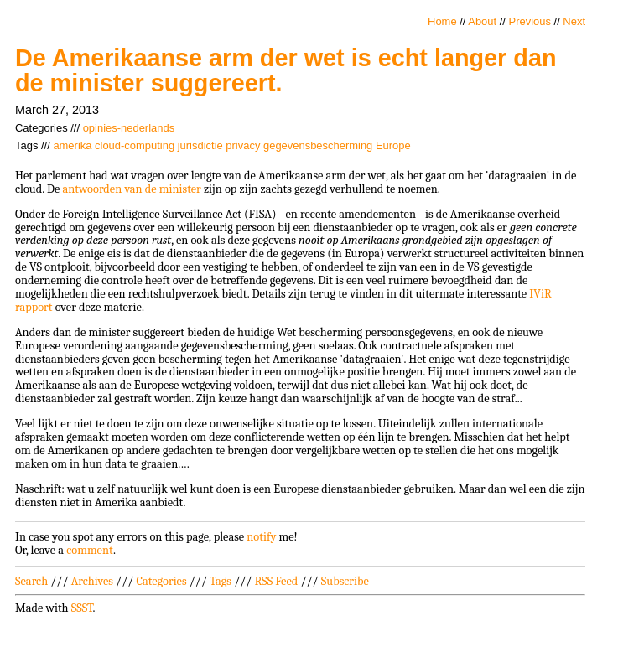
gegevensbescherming (318, 145)
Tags (221, 581)
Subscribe (345, 581)
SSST (82, 608)
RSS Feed (277, 581)
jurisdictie (200, 145)
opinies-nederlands (129, 128)
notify (261, 537)
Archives (92, 581)
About (482, 21)
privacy (243, 145)
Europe (393, 145)
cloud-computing (135, 145)
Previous (530, 21)
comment (90, 550)
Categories (161, 581)
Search (31, 581)
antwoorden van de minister (131, 189)
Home (442, 21)
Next (574, 21)
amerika (72, 145)
